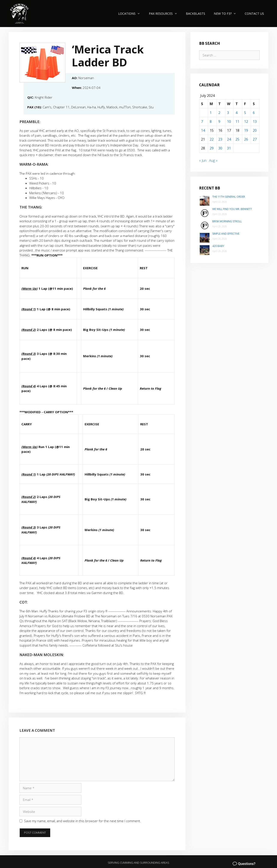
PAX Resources (165, 14)
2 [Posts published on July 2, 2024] (219, 113)
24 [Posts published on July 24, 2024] (229, 139)
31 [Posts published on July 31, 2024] (229, 148)
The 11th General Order (229, 197)
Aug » (213, 160)
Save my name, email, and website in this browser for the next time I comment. (82, 821)
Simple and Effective (226, 234)
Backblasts (196, 14)
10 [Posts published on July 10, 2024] (229, 122)
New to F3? (227, 14)
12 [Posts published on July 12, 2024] (246, 122)
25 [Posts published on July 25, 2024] (237, 139)
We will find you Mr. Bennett (232, 209)
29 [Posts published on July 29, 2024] (212, 148)
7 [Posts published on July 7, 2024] (202, 122)
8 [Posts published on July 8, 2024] (211, 122)
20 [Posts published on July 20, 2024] (255, 130)
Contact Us (254, 14)
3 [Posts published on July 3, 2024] (228, 113)
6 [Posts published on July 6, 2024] (254, 113)
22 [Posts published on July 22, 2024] (212, 139)
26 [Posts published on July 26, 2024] (246, 139)
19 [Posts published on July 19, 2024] (246, 130)
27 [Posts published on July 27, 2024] (255, 139)
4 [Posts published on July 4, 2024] (236, 113)
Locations (131, 14)
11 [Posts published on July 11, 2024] (237, 122)
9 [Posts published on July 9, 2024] (219, 122)
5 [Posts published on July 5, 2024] (245, 113)
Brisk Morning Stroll (227, 221)
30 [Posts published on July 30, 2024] (220, 148)
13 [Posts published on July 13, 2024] (255, 122)
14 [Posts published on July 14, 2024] (203, 130)
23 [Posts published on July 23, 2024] (220, 139)
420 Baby (218, 246)
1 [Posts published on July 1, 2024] (211, 113)
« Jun (203, 160)
